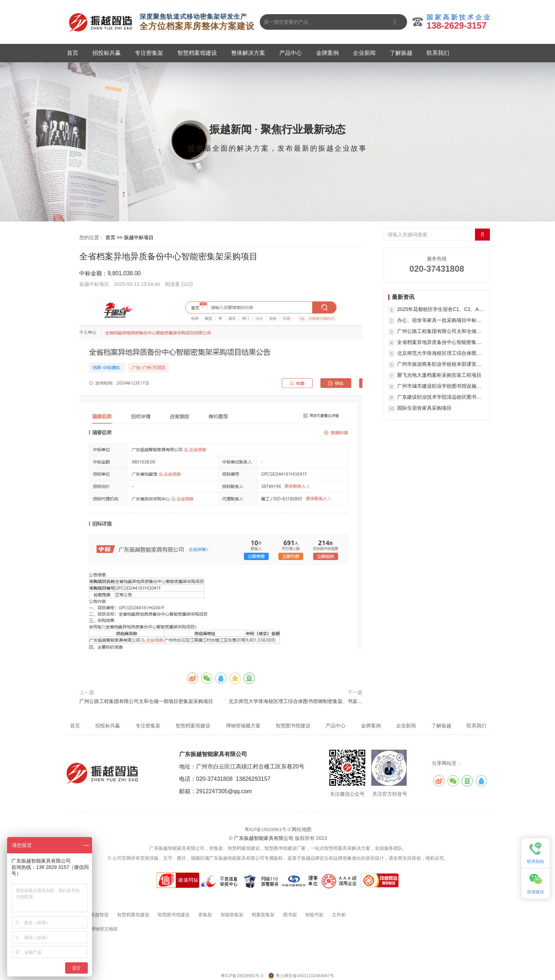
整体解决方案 (248, 53)
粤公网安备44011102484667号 (305, 976)
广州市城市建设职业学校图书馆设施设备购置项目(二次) (439, 387)
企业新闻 (364, 53)
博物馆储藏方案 (243, 726)
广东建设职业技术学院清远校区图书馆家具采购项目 (439, 397)
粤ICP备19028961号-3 (268, 829)
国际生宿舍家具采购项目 (424, 408)
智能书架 (314, 915)
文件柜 (339, 915)
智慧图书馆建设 (174, 915)
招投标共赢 (107, 53)
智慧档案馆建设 (197, 53)
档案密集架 (263, 915)
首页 (73, 53)
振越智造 (99, 915)
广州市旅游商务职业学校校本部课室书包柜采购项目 (439, 365)
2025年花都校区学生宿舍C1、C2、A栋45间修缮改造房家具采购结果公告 (440, 310)
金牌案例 (327, 53)
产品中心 (291, 53)
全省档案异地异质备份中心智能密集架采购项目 (439, 343)
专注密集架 (149, 53)
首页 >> (115, 237)
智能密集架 (232, 915)
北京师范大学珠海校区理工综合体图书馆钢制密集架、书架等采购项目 (296, 702)
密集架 (205, 915)
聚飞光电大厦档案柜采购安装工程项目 (439, 375)
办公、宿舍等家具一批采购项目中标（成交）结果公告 (437, 321)
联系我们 (438, 53)
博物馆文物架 (104, 929)
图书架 (290, 915)
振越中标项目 (139, 237)
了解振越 (401, 53)
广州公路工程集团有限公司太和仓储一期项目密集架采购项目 (146, 701)
